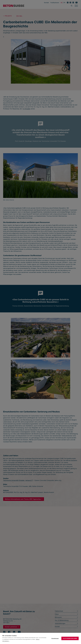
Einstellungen (55, 638)
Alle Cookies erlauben (70, 638)
